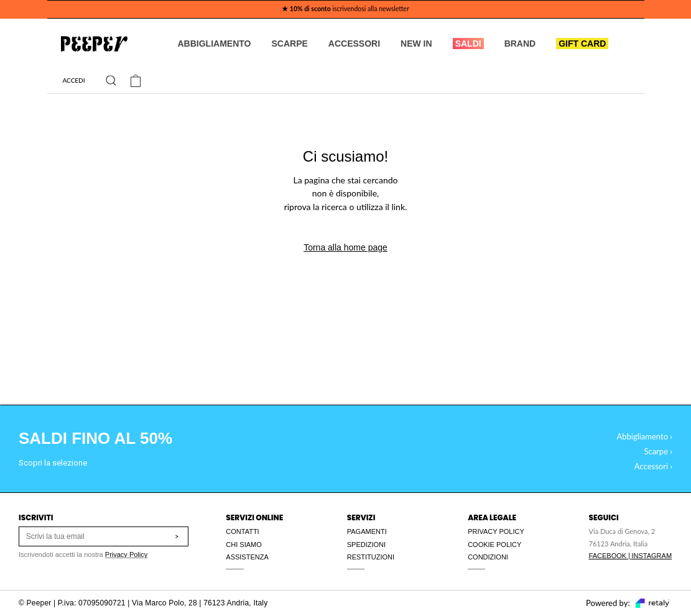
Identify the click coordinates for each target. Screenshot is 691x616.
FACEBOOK (608, 556)
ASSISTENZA (247, 557)
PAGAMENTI (367, 531)
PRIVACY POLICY (496, 531)
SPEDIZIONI (366, 545)
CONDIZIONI (488, 557)
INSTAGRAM (652, 556)
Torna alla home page (345, 247)
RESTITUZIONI (371, 557)
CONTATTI (242, 531)
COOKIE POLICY (494, 545)
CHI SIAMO (243, 545)
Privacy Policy (126, 554)
